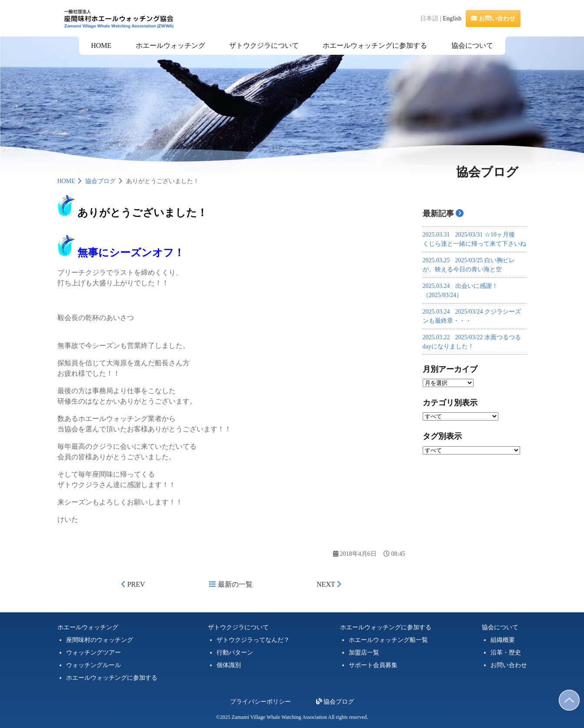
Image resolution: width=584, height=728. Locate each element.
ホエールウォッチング (170, 45)
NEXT (329, 584)
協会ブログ (100, 181)
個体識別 (229, 665)
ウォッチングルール (93, 665)
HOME (101, 45)
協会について (472, 45)
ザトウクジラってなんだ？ (253, 640)
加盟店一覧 (364, 653)
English (452, 18)
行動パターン (235, 653)
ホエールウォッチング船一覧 (388, 640)
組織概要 (503, 640)
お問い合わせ (493, 18)
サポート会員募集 (373, 665)
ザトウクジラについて (264, 45)
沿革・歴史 (506, 653)
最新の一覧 (231, 584)
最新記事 (438, 214)
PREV (133, 584)
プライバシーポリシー (260, 702)
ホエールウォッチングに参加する (375, 45)
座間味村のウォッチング (100, 640)
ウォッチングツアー (93, 653)
